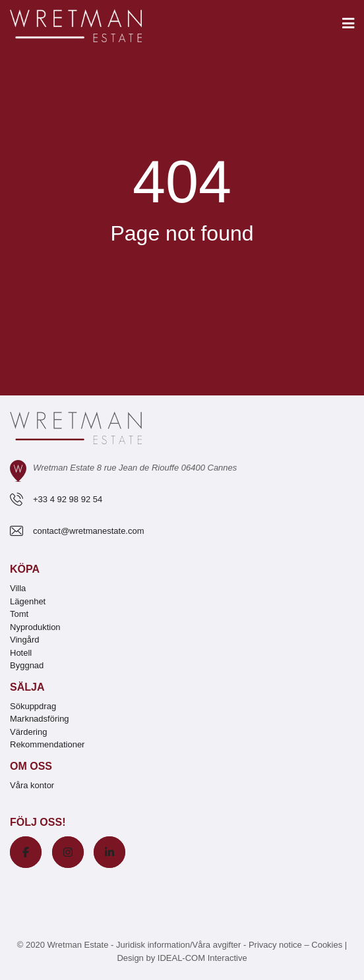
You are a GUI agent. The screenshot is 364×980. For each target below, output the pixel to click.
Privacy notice (275, 945)
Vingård (25, 640)
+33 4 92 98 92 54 (68, 499)
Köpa (25, 569)
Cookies (327, 945)
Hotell (21, 653)
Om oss (31, 766)
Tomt (19, 614)
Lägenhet (28, 601)
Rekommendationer (47, 744)
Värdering (28, 732)
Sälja (27, 687)
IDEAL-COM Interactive (202, 958)
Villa (18, 588)
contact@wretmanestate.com (89, 531)
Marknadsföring (40, 719)
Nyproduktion (35, 627)
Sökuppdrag (33, 706)
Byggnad (27, 665)
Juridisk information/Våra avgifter (180, 945)
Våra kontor (32, 785)
